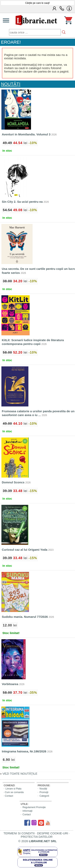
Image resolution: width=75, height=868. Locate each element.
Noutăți (43, 789)
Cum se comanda (14, 792)
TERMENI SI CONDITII (19, 833)
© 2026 (38, 841)
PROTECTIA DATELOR (37, 837)
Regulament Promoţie (34, 807)
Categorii (44, 796)
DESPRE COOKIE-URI (53, 833)
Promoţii (44, 792)
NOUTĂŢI (11, 84)
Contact (9, 796)
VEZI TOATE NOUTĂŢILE (20, 774)
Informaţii (27, 811)
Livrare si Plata (13, 789)
